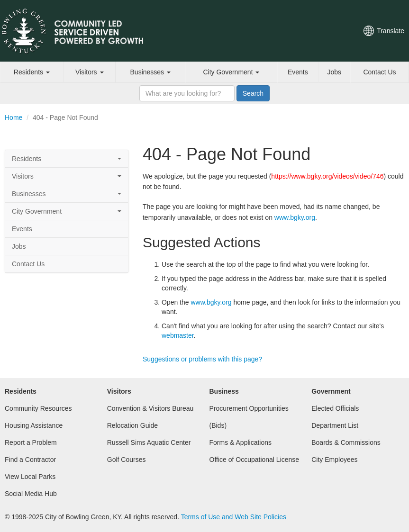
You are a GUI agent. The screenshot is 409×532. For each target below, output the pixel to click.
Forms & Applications (241, 442)
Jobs (335, 72)
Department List (335, 425)
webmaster (178, 335)
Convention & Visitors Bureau (150, 408)
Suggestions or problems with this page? (202, 359)
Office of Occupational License (254, 460)
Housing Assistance (34, 425)
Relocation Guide (132, 425)
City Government (231, 72)
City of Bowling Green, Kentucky (83, 31)
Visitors (90, 72)
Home (14, 117)
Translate (391, 31)
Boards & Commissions (346, 442)
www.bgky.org (295, 217)
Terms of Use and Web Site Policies (234, 517)
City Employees (334, 460)
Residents (32, 72)
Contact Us (379, 72)
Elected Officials (335, 408)
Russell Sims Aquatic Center (149, 442)
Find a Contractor (30, 460)
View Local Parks (30, 477)
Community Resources (38, 408)
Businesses (150, 72)
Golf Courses (127, 460)
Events (298, 72)
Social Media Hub (31, 494)
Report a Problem (31, 442)
